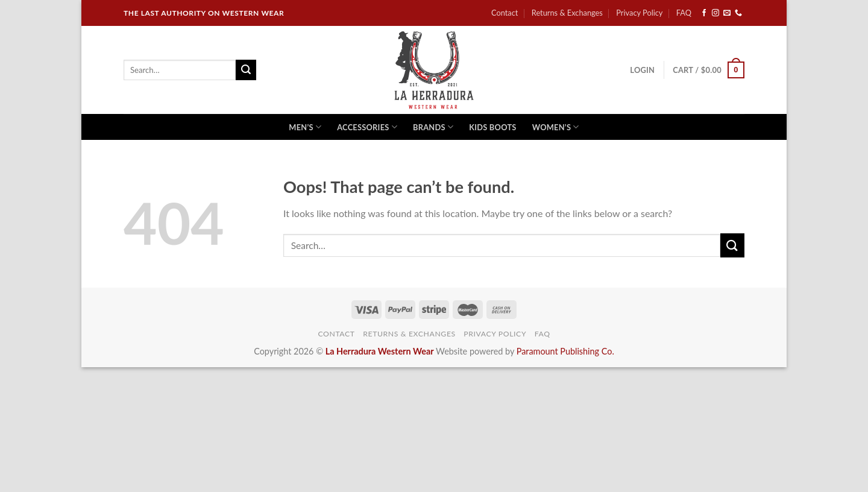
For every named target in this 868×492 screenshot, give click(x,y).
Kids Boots (492, 127)
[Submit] (246, 70)
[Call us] (738, 13)
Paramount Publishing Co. (565, 351)
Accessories (367, 127)
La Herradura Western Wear (380, 351)
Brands (433, 127)
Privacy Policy (639, 13)
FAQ (684, 13)
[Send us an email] (727, 13)
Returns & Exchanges (567, 13)
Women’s (556, 127)
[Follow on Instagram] (715, 13)
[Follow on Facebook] (704, 13)
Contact (505, 13)
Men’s (305, 127)
